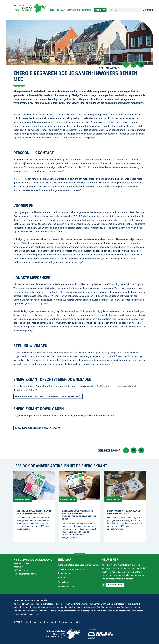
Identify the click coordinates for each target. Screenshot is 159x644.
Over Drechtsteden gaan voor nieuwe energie (78, 565)
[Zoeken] (148, 10)
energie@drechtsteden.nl (25, 574)
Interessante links (66, 587)
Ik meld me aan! (115, 585)
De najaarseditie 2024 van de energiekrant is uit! (124, 512)
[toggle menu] (100, 10)
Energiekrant (63, 582)
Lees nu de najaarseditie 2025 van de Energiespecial (34, 512)
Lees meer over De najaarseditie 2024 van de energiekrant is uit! (125, 526)
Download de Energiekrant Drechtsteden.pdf (39, 428)
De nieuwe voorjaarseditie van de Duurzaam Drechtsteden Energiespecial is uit (79, 515)
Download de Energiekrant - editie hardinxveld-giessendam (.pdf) (49, 396)
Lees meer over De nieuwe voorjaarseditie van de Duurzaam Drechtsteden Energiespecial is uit (79, 533)
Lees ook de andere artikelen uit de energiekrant (60, 466)
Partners (61, 577)
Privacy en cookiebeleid (70, 622)
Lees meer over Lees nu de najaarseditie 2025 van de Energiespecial (34, 526)
